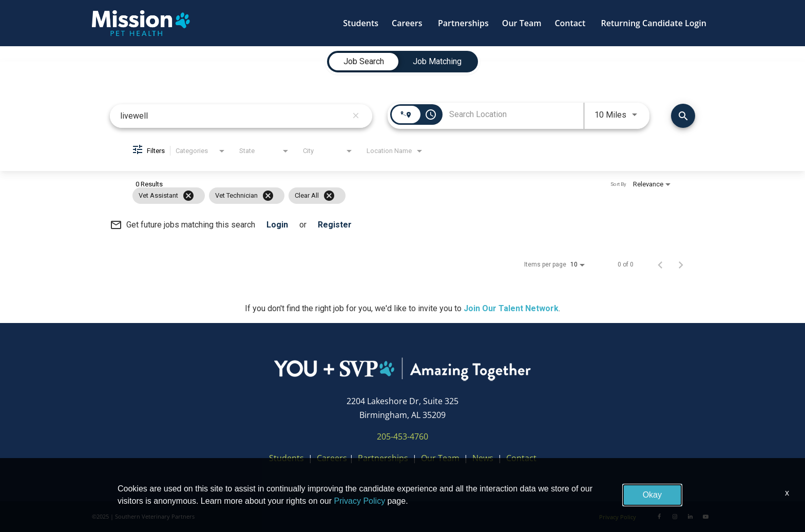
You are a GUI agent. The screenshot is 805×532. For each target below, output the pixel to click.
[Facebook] (659, 517)
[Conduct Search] (683, 116)
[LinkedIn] (690, 517)
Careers (332, 458)
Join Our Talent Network (511, 308)
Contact (521, 458)
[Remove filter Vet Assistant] (188, 196)
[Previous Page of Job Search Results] (660, 264)
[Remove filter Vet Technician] (268, 196)
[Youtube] (705, 517)
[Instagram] (675, 517)
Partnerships (383, 458)
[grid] (383, 196)
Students (286, 458)
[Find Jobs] (683, 116)
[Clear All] (329, 196)
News (483, 458)
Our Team (441, 458)
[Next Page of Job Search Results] (681, 264)
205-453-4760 (402, 436)
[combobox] (234, 116)
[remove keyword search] (356, 116)
